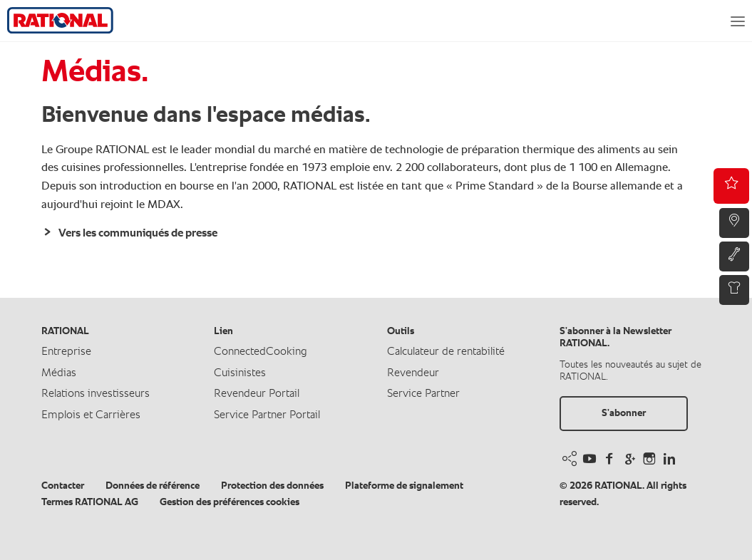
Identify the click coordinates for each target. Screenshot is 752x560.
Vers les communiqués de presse (137, 234)
